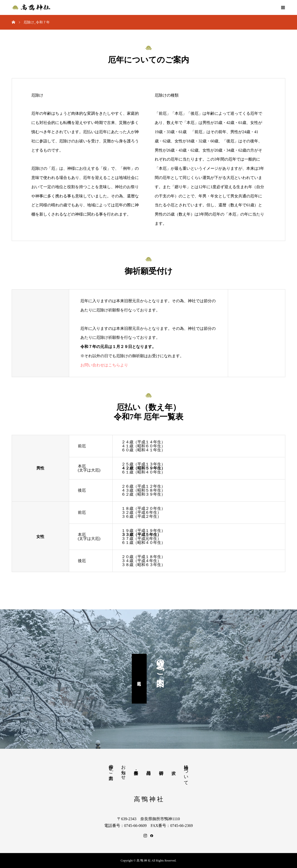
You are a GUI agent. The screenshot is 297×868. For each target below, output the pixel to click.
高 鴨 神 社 (149, 799)
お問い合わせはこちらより (104, 365)
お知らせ (123, 770)
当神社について (186, 772)
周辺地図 (139, 679)
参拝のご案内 (111, 767)
